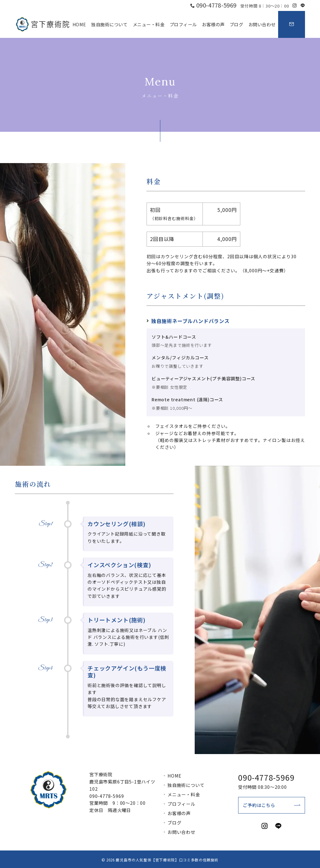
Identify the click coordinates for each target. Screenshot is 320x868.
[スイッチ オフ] (292, 24)
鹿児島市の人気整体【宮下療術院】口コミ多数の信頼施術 (167, 860)
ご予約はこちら (259, 805)
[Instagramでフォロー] (295, 5)
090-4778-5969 (107, 796)
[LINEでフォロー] (303, 5)
